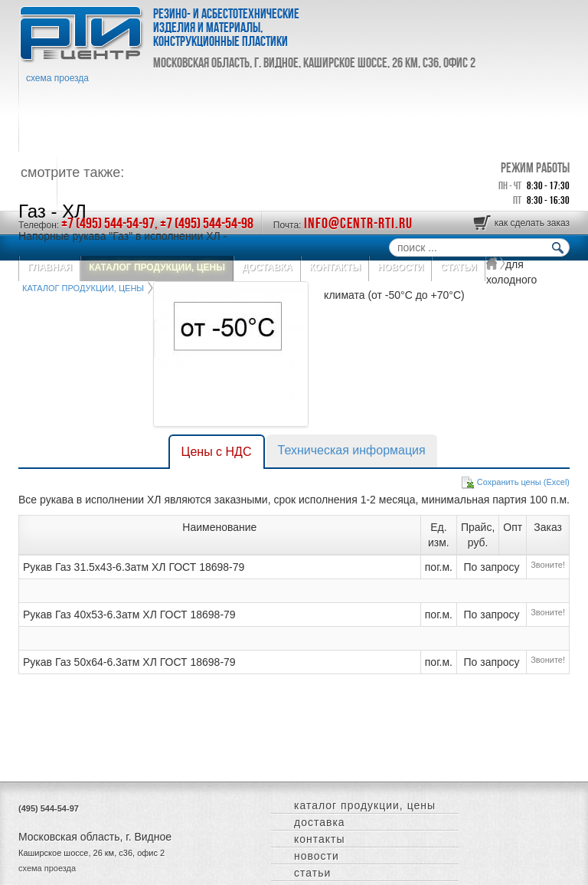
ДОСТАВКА (320, 822)
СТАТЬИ (312, 873)
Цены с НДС (217, 452)
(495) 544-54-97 (49, 808)
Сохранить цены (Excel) (523, 482)
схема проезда (57, 78)
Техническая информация (352, 450)
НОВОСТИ (317, 856)
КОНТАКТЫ (320, 839)
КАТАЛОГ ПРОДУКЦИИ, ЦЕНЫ (365, 805)
